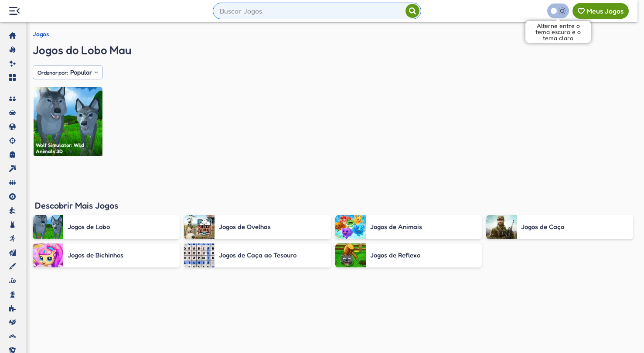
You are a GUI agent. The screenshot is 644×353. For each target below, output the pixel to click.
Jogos (41, 34)
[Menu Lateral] (14, 11)
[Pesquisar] (412, 11)
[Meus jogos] (601, 11)
